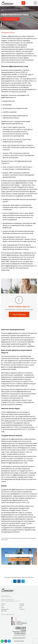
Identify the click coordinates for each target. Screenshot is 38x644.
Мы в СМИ (4, 611)
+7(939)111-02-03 (20, 627)
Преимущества (5, 609)
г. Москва (23, 630)
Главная (3, 10)
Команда (22, 604)
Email (6, 552)
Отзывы (22, 606)
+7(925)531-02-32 (20, 629)
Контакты (22, 609)
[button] (10, 19)
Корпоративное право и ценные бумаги (17, 10)
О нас (3, 606)
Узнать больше (19, 314)
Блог (6, 10)
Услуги (3, 607)
